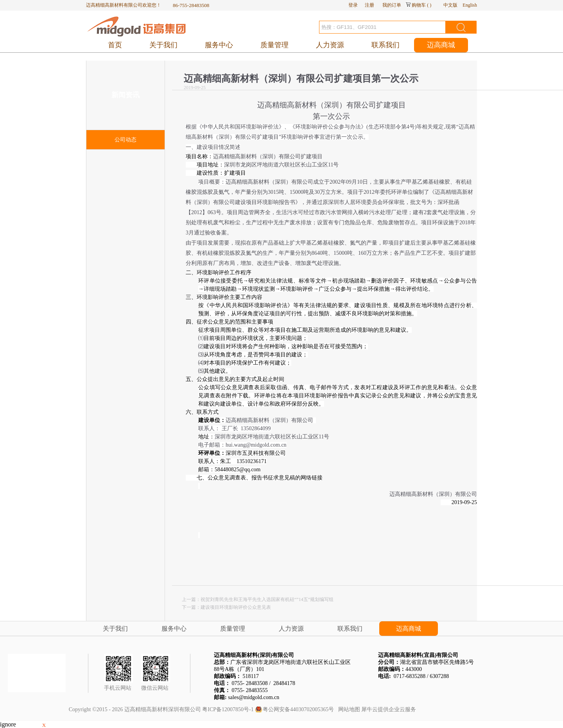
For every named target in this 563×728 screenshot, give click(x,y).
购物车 (419, 5)
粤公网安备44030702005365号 (298, 709)
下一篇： (226, 607)
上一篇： (258, 599)
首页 (115, 45)
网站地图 (348, 709)
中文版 (450, 5)
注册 (369, 5)
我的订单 (392, 5)
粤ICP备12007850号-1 (228, 709)
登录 (353, 5)
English (470, 5)
